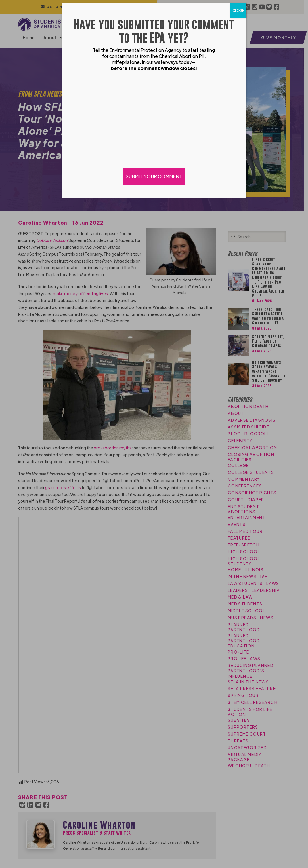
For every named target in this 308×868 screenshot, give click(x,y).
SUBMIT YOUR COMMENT (154, 176)
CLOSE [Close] (238, 10)
